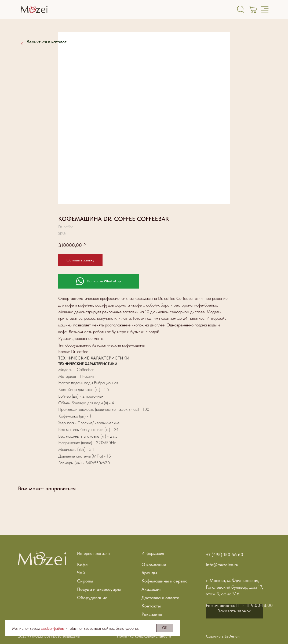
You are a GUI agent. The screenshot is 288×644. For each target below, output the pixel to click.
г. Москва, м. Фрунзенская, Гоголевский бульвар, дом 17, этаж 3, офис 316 (234, 587)
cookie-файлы (53, 628)
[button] (234, 611)
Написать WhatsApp (104, 281)
